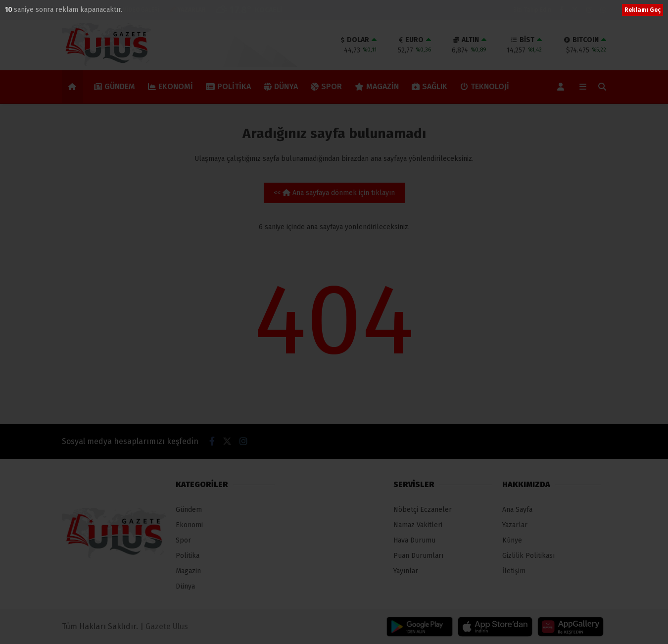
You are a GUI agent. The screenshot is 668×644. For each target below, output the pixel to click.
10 (9, 10)
